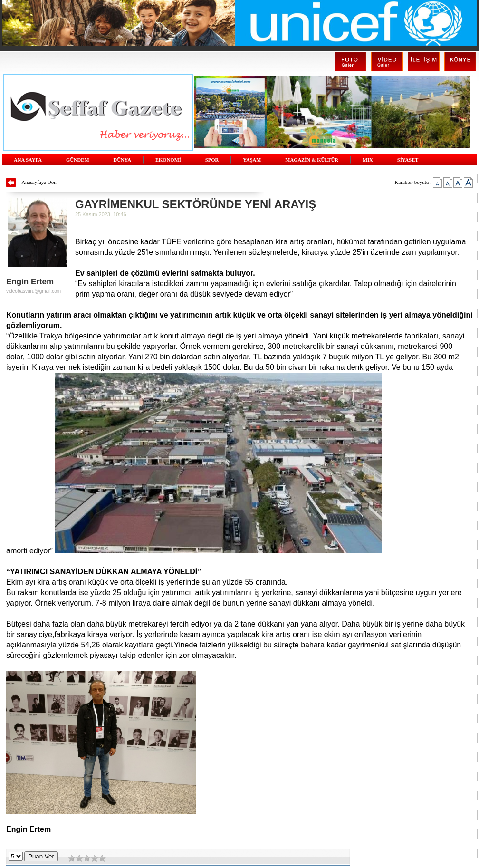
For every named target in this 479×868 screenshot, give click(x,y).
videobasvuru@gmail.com (34, 291)
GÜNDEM (78, 160)
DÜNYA (122, 160)
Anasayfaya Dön (39, 182)
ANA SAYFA (28, 160)
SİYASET (408, 160)
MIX (368, 160)
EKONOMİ (168, 160)
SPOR (212, 160)
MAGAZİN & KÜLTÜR (312, 160)
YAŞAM (252, 160)
